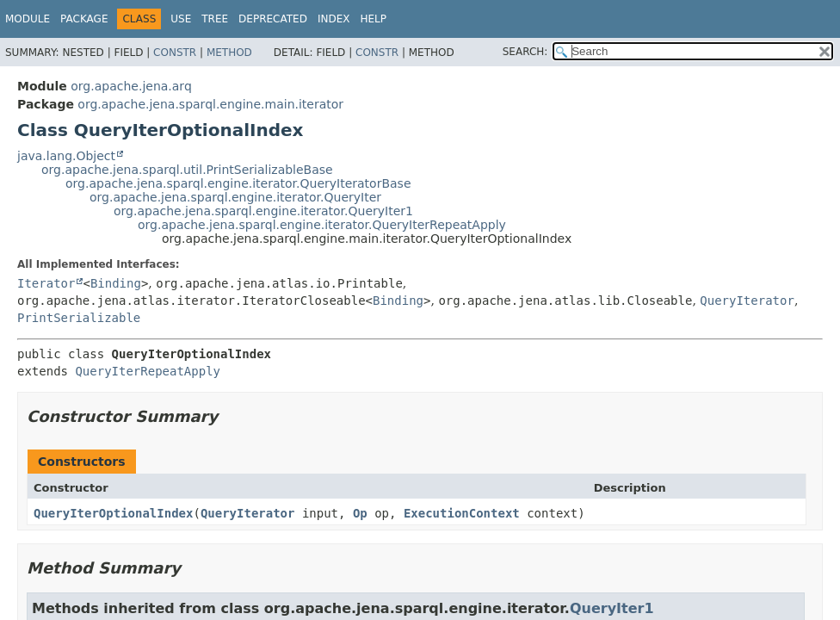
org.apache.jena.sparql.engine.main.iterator (210, 104)
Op (360, 513)
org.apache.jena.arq (131, 86)
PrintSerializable (79, 318)
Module (28, 19)
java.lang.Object (66, 156)
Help (373, 19)
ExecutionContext (462, 513)
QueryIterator (747, 301)
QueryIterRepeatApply (148, 371)
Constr (175, 53)
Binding (116, 283)
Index (334, 19)
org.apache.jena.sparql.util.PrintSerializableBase (187, 170)
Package (84, 19)
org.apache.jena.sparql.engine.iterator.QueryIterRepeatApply (322, 225)
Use (181, 19)
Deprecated (273, 19)
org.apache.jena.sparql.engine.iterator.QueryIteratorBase (238, 183)
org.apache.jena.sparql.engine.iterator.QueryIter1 (263, 211)
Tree (215, 19)
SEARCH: (525, 52)
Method (229, 53)
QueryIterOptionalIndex (113, 513)
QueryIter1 (612, 608)
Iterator (46, 283)
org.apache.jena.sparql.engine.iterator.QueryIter (235, 197)
